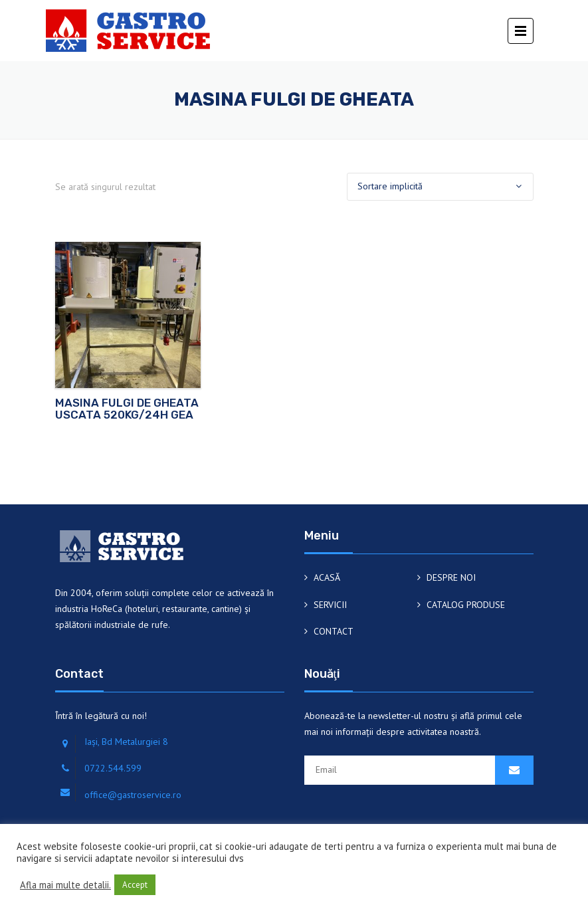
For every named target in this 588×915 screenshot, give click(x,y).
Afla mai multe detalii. (65, 885)
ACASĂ (327, 577)
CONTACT (334, 631)
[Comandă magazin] (440, 187)
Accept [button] (135, 885)
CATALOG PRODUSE (466, 605)
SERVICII (330, 605)
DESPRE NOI (451, 577)
